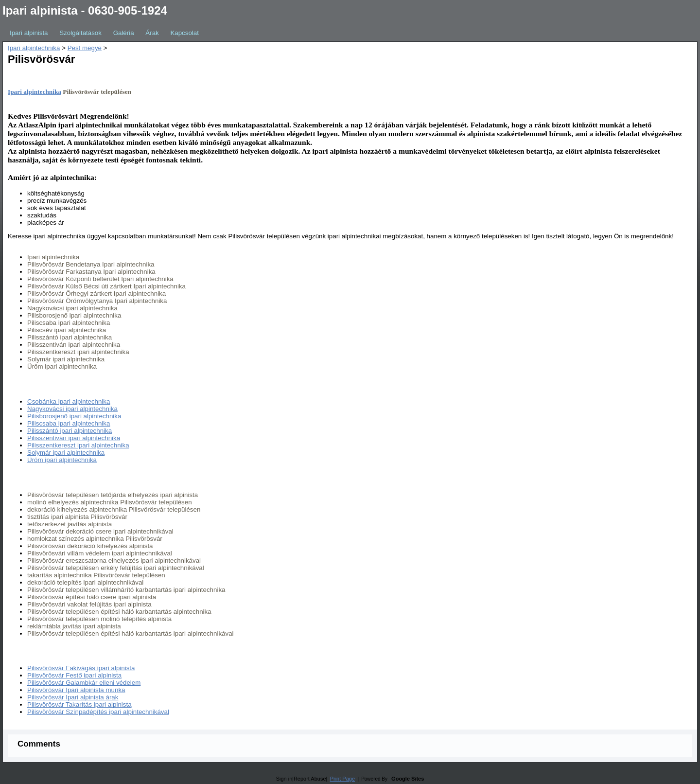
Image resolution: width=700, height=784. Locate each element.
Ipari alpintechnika (34, 48)
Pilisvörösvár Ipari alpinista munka (76, 690)
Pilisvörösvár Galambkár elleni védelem (84, 683)
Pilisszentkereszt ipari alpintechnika (78, 445)
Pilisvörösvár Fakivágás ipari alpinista (81, 668)
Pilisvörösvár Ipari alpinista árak (73, 697)
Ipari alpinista (29, 33)
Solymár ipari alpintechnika (66, 453)
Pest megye (85, 48)
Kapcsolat (184, 33)
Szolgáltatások (80, 33)
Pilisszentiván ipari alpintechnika (74, 438)
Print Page (342, 779)
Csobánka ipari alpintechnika (69, 401)
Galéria (124, 33)
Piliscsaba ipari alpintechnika (69, 423)
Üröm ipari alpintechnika (62, 460)
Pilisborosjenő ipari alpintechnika (74, 416)
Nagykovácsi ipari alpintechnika (72, 409)
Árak (152, 33)
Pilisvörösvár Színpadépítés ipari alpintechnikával (98, 712)
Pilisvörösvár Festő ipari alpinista (74, 675)
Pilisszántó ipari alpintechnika (70, 431)
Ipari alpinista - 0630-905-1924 (85, 10)
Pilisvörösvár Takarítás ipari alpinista (79, 704)
